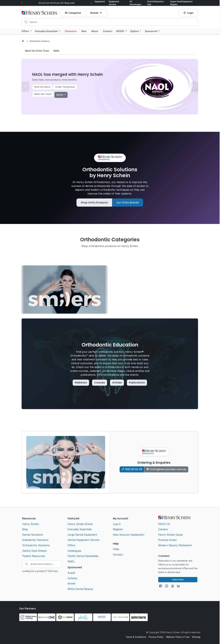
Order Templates (65, 87)
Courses (100, 382)
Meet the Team (43, 94)
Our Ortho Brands (128, 202)
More (60, 94)
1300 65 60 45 (134, 469)
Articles (117, 382)
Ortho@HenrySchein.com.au (168, 469)
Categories (75, 12)
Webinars (81, 382)
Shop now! (69, 3)
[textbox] (110, 21)
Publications (137, 382)
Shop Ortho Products (94, 202)
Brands (95, 12)
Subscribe (178, 579)
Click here (53, 571)
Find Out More (42, 87)
